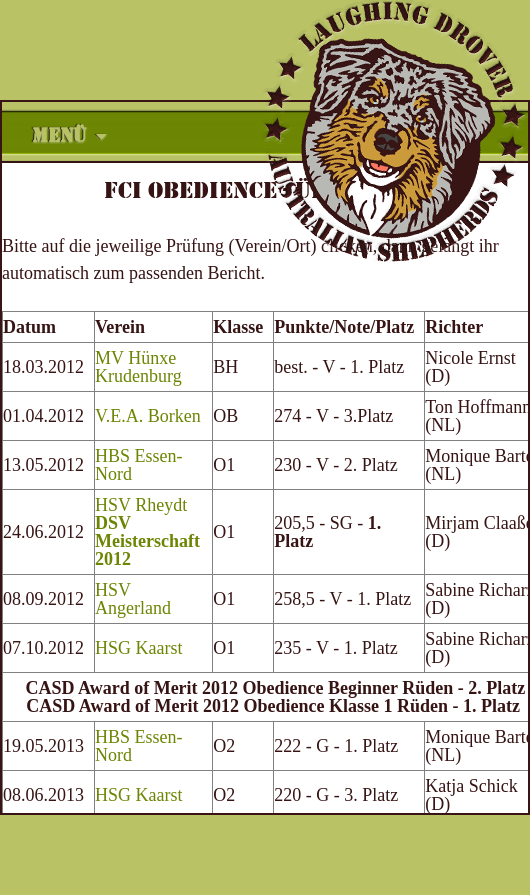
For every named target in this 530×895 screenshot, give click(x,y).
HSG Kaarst (139, 648)
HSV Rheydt (147, 532)
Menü (59, 136)
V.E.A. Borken (148, 416)
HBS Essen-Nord (139, 465)
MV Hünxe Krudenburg (138, 367)
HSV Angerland (133, 599)
